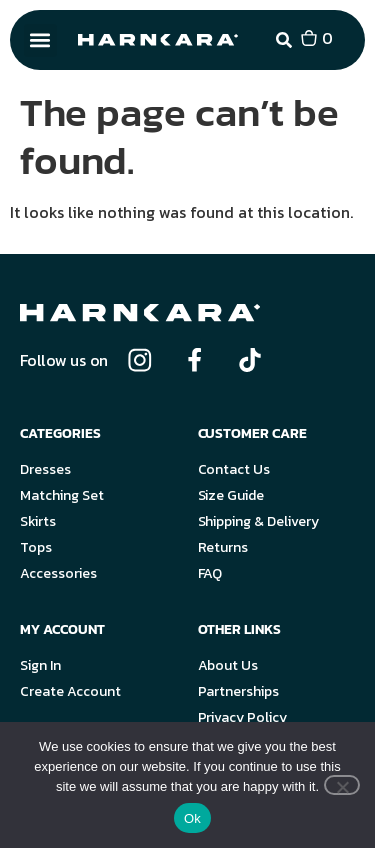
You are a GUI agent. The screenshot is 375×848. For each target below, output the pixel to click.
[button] (40, 40)
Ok (192, 818)
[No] (342, 785)
